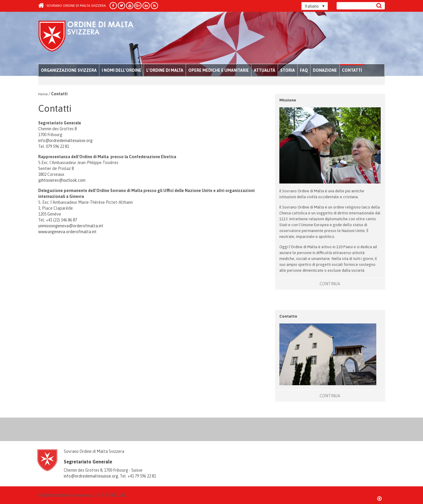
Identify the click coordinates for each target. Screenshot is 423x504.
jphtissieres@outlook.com (62, 180)
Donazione (325, 70)
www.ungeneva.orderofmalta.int (67, 232)
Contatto (288, 316)
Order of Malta (93, 38)
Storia (288, 70)
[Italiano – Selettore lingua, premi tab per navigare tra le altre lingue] (315, 6)
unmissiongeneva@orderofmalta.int (71, 226)
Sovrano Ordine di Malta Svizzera (72, 6)
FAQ (304, 70)
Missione (288, 100)
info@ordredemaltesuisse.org (65, 141)
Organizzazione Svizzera (69, 70)
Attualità (265, 70)
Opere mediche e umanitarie (219, 70)
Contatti (352, 70)
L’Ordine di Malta (165, 70)
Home (43, 94)
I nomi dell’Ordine (121, 70)
